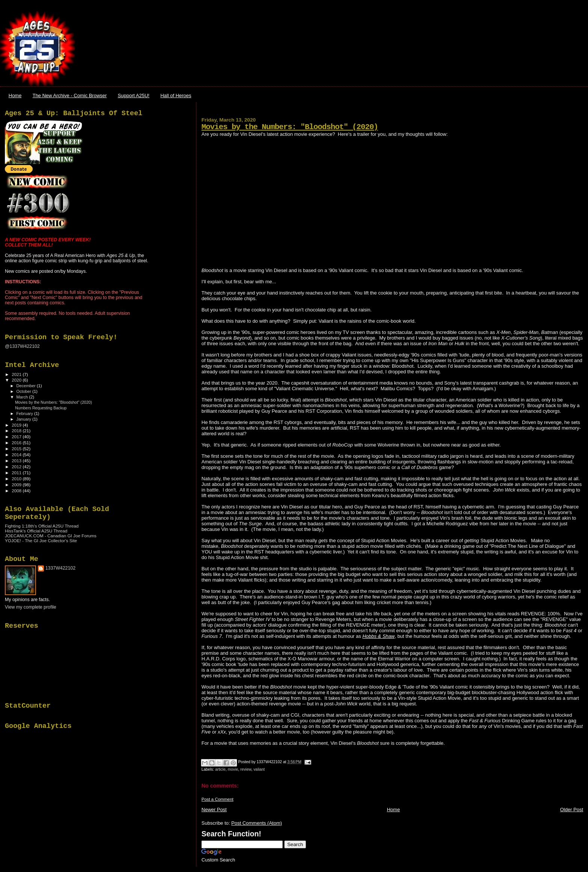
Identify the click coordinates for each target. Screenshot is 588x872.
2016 (17, 443)
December (27, 386)
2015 (17, 449)
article (220, 769)
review (246, 769)
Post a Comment (217, 799)
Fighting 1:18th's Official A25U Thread (42, 526)
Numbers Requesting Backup (41, 408)
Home (15, 95)
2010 (17, 479)
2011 (17, 473)
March (23, 397)
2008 (17, 491)
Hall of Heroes (176, 95)
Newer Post (214, 810)
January (25, 419)
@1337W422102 (22, 346)
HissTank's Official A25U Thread (36, 531)
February (25, 413)
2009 (17, 485)
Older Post (572, 810)
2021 (17, 374)
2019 (17, 425)
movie (233, 769)
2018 (17, 431)
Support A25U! (134, 95)
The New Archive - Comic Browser (70, 95)
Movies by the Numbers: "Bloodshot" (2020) (290, 127)
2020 (17, 380)
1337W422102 (60, 568)
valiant (259, 769)
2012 (17, 467)
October (25, 391)
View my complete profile (31, 607)
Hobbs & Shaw (378, 636)
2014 (17, 455)
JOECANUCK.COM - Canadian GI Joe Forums (51, 536)
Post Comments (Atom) (257, 823)
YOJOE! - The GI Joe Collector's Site (41, 540)
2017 (17, 437)
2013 (17, 461)
